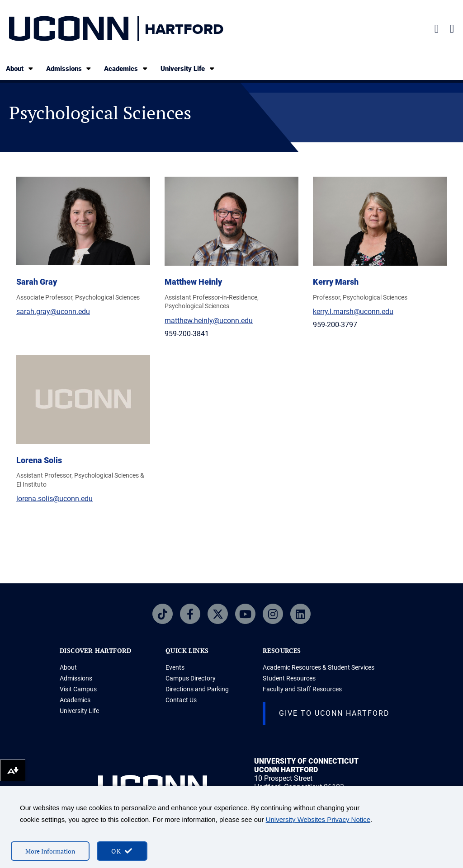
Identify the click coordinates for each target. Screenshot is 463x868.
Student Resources (289, 678)
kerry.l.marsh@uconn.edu (353, 312)
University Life (188, 68)
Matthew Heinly (193, 282)
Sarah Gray (37, 282)
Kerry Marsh (336, 282)
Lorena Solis (39, 460)
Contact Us (181, 700)
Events (175, 667)
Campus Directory (191, 678)
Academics (126, 68)
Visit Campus (78, 689)
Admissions (69, 68)
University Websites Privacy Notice (318, 819)
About (20, 68)
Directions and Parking (197, 689)
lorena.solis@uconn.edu (54, 499)
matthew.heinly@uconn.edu (209, 321)
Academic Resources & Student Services (319, 667)
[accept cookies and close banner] (122, 851)
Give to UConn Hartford (334, 713)
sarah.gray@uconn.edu (53, 312)
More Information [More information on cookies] (50, 851)
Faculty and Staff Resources (302, 689)
